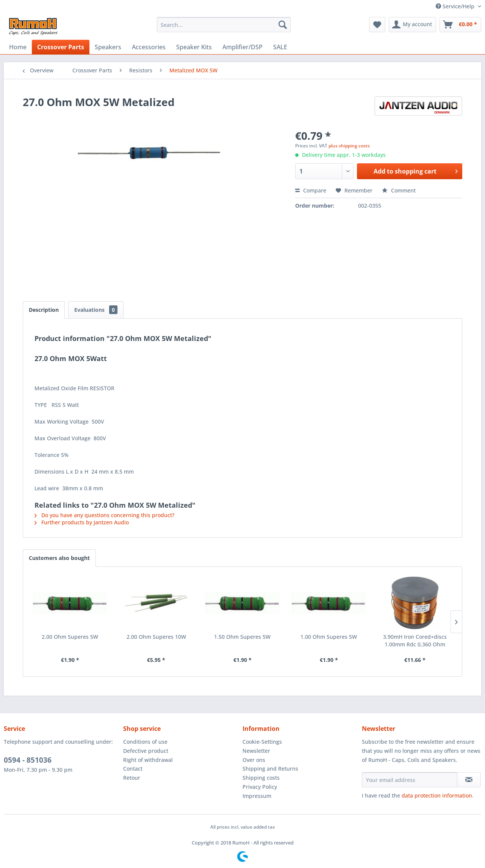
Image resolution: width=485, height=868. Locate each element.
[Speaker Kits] (194, 47)
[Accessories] (149, 47)
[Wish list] (377, 25)
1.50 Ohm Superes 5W (242, 637)
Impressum (257, 796)
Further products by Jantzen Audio (82, 522)
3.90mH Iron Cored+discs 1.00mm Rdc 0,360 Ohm (415, 640)
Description (44, 310)
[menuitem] (224, 25)
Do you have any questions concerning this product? (104, 515)
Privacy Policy (260, 787)
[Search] (283, 25)
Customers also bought (59, 558)
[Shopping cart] (460, 25)
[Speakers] (108, 47)
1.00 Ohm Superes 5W (329, 637)
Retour (132, 778)
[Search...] (224, 25)
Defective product (146, 751)
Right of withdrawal (148, 760)
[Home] (18, 47)
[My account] (412, 25)
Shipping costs (261, 778)
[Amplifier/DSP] (242, 47)
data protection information (437, 795)
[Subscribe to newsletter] (469, 780)
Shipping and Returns (270, 769)
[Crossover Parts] (61, 47)
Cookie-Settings (262, 742)
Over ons (254, 760)
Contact (133, 769)
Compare (311, 190)
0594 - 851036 (28, 760)
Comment (399, 190)
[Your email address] (410, 780)
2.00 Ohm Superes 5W (70, 637)
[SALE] (280, 47)
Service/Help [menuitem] (456, 6)
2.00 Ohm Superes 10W (156, 637)
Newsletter (256, 751)
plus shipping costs (349, 146)
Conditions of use (145, 742)
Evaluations (96, 310)
